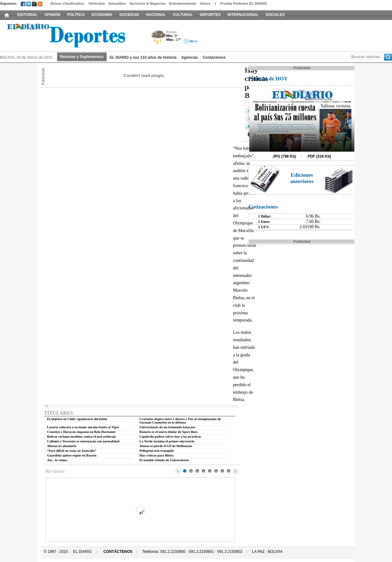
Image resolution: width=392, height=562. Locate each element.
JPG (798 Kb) (284, 156)
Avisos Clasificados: (67, 3)
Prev (178, 471)
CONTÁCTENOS (118, 552)
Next (236, 471)
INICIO (7, 15)
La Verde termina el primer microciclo (167, 441)
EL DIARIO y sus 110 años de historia (143, 57)
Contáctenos (214, 57)
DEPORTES (210, 15)
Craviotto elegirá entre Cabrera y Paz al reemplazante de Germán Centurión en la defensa (180, 421)
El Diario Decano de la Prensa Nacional (71, 35)
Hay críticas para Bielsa (157, 455)
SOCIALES (275, 15)
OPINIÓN (52, 15)
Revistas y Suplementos (82, 57)
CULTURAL (183, 15)
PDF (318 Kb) (319, 156)
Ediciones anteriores (302, 178)
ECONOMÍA (102, 15)
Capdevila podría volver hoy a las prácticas (170, 437)
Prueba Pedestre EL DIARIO (244, 3)
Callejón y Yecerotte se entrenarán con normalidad (83, 441)
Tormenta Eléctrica (158, 39)
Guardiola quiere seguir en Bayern (72, 455)
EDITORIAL (27, 15)
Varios (205, 3)
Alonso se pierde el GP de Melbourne (166, 446)
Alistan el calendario (62, 446)
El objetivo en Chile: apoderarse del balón (77, 419)
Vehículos (97, 3)
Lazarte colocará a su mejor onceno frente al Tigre (83, 427)
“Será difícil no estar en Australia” (72, 451)
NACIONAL (156, 15)
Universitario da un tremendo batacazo (167, 427)
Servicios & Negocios (148, 3)
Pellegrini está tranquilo (157, 451)
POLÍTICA (76, 15)
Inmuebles (117, 3)
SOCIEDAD (129, 15)
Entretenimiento (183, 3)
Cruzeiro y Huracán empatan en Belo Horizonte (81, 432)
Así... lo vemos (57, 460)
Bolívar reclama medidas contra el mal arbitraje (81, 437)
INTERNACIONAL (243, 15)
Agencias (190, 57)
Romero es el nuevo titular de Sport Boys (169, 432)
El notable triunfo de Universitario (164, 460)
